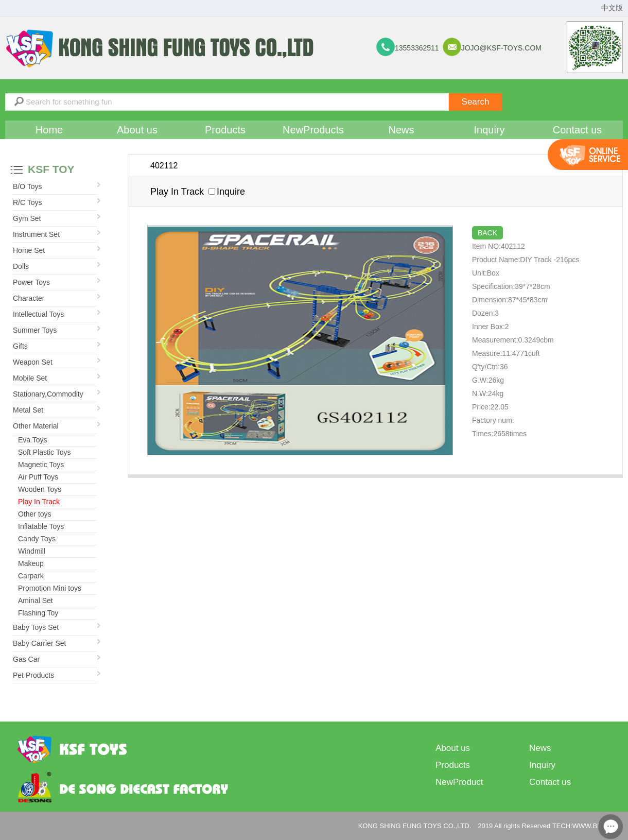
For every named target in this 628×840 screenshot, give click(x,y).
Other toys (35, 514)
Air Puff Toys (38, 477)
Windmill (32, 551)
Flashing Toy (38, 613)
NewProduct (459, 782)
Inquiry (489, 130)
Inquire (227, 192)
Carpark (31, 576)
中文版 (612, 8)
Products (225, 130)
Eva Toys (33, 440)
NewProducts (313, 130)
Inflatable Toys (41, 526)
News (401, 130)
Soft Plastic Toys (44, 452)
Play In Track (39, 502)
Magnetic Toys (41, 465)
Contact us (578, 130)
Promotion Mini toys (50, 588)
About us (137, 130)
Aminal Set (36, 601)
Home (49, 130)
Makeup (31, 563)
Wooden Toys (40, 489)
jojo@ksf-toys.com (501, 48)
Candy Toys (37, 539)
